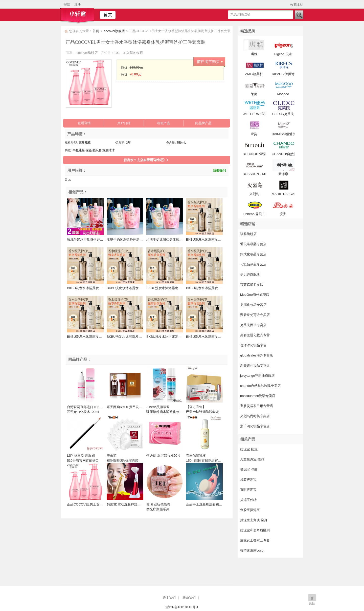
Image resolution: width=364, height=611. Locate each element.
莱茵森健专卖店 (252, 285)
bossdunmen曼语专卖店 (258, 396)
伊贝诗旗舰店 (250, 274)
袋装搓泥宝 (248, 480)
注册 (78, 4)
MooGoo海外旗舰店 (255, 295)
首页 (96, 31)
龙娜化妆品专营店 (253, 305)
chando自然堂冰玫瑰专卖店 (260, 386)
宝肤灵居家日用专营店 (257, 406)
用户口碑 (124, 123)
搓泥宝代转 (248, 500)
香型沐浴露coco (252, 550)
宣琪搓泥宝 (248, 490)
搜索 (299, 15)
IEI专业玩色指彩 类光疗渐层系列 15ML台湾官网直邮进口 (164, 509)
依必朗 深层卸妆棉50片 (163, 456)
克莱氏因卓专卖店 (253, 325)
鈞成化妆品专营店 (253, 254)
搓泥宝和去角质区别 (255, 530)
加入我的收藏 (133, 53)
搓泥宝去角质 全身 (254, 520)
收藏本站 (297, 5)
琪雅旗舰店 (248, 234)
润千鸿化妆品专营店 (255, 426)
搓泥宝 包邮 (249, 469)
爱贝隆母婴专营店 (253, 244)
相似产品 (164, 123)
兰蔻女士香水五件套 (255, 540)
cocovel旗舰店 (115, 31)
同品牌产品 (203, 123)
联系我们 (189, 597)
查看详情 (84, 123)
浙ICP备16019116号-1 (182, 607)
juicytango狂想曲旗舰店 (257, 376)
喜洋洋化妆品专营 (253, 345)
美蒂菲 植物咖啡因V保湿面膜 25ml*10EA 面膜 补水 (123, 460)
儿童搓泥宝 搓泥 (252, 459)
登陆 (67, 4)
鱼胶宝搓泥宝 (250, 510)
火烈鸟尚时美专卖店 (255, 416)
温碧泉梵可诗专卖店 (255, 315)
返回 (312, 604)
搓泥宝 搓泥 (249, 449)
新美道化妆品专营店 (255, 365)
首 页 (108, 15)
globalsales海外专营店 (257, 355)
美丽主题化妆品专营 (255, 335)
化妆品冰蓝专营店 (253, 264)
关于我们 (169, 597)
